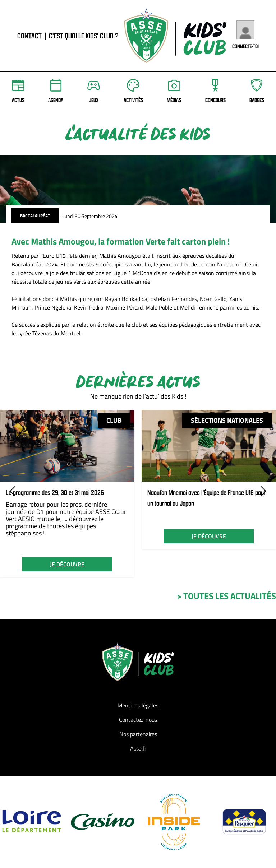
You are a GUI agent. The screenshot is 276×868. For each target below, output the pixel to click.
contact (29, 36)
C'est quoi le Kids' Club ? (84, 36)
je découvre (67, 564)
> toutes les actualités (226, 596)
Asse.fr (138, 748)
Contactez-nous (138, 720)
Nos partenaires (138, 734)
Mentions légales (138, 705)
